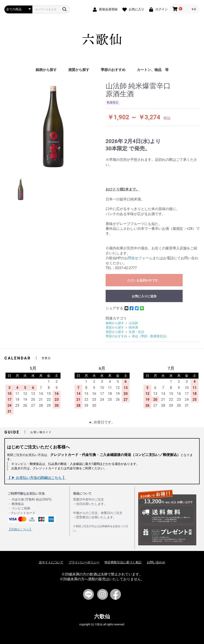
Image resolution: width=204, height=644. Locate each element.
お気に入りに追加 (144, 296)
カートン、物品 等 (153, 70)
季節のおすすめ (113, 70)
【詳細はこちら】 (20, 529)
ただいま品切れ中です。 (144, 280)
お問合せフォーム (138, 258)
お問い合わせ (156, 562)
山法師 (133, 323)
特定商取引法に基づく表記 (123, 562)
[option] (53, 127)
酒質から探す (79, 70)
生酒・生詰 (136, 332)
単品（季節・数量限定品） (150, 336)
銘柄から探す (46, 70)
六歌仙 (102, 617)
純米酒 (133, 327)
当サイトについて (51, 562)
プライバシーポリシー (84, 562)
